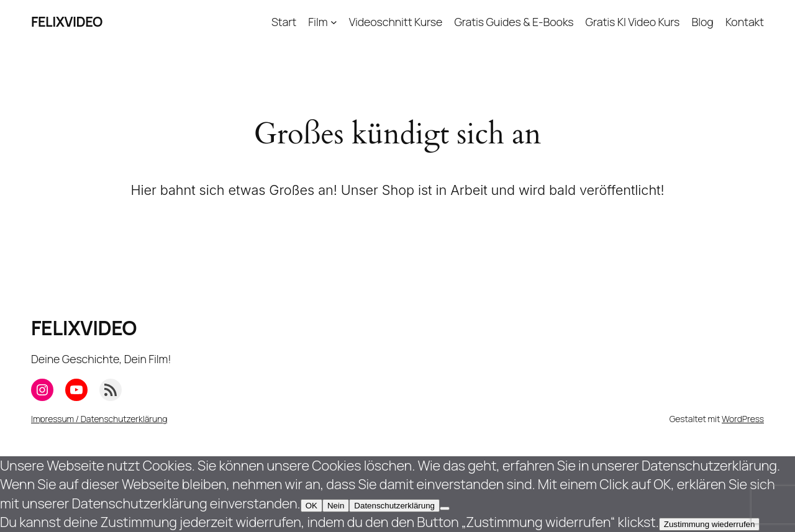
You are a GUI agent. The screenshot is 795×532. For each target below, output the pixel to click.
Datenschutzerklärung (394, 506)
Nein (336, 506)
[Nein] (445, 508)
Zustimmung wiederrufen (710, 524)
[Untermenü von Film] (334, 22)
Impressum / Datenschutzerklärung (99, 419)
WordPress (743, 419)
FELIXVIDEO (67, 22)
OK (311, 506)
